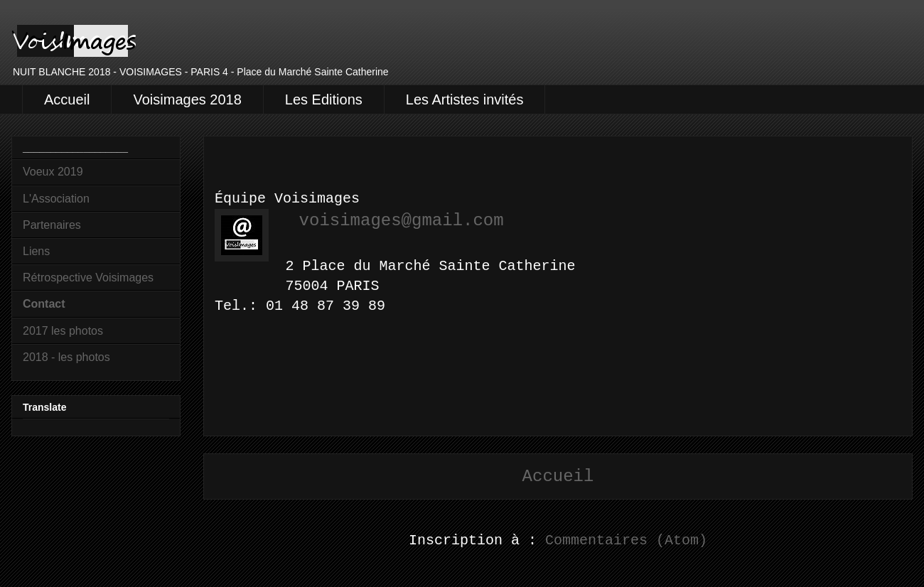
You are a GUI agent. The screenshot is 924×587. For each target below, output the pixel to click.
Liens (36, 251)
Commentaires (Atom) (626, 540)
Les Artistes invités (465, 99)
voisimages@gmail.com (402, 221)
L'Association (56, 199)
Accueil (67, 99)
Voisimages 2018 (187, 99)
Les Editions (324, 99)
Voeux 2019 (53, 172)
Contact (44, 304)
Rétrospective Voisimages (88, 278)
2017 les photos (63, 331)
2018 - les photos (66, 357)
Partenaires (52, 225)
